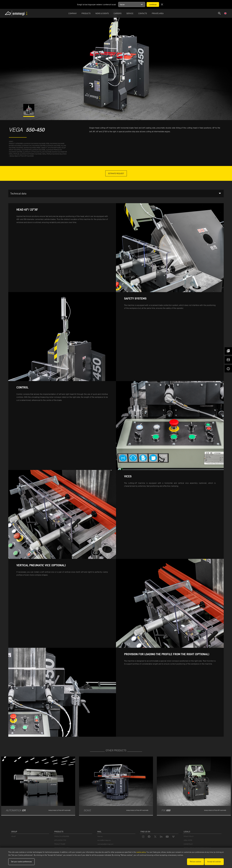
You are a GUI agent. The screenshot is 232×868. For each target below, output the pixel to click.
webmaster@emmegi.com (105, 844)
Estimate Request (116, 173)
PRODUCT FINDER (60, 844)
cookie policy (141, 852)
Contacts (143, 13)
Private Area (158, 13)
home (11, 141)
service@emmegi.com (104, 840)
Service (130, 13)
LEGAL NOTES (188, 840)
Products (86, 13)
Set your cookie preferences (21, 862)
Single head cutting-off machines (22, 156)
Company (72, 13)
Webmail (100, 836)
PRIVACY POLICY (189, 836)
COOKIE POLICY (188, 844)
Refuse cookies (196, 862)
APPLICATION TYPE (60, 840)
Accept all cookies (214, 862)
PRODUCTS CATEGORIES (62, 836)
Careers (118, 13)
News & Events (102, 13)
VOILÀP (13, 836)
